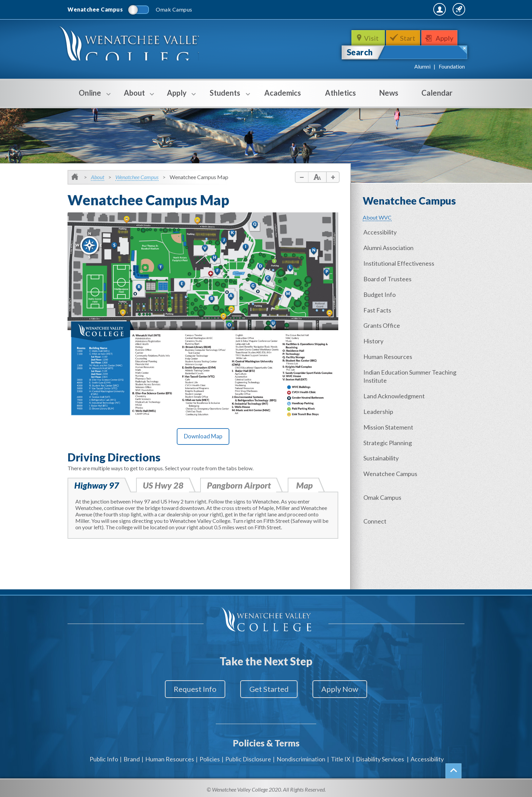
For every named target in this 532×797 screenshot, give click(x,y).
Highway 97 (97, 486)
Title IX (341, 756)
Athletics (340, 93)
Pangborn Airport (240, 486)
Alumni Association (389, 247)
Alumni (422, 66)
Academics (283, 93)
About (134, 97)
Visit (371, 38)
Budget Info (381, 293)
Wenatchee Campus (137, 177)
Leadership (379, 408)
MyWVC (391, 9)
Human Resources (389, 354)
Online (90, 97)
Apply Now (345, 689)
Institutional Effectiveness (400, 263)
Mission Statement (389, 423)
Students (225, 97)
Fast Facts (378, 308)
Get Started (269, 689)
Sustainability (382, 454)
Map (306, 486)
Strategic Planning (389, 439)
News (389, 93)
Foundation (452, 66)
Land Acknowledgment (395, 393)
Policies (210, 756)
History (374, 339)
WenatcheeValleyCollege (133, 46)
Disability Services (380, 756)
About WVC (377, 217)
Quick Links (446, 9)
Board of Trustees (388, 278)
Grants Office (383, 324)
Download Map (203, 436)
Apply (446, 38)
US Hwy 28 (164, 486)
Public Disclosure (248, 756)
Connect (376, 516)
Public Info (104, 756)
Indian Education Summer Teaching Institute (411, 374)
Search (360, 52)
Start (408, 38)
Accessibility (381, 232)
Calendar (437, 93)
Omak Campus (383, 493)
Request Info (191, 689)
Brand (132, 756)
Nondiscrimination (301, 756)
